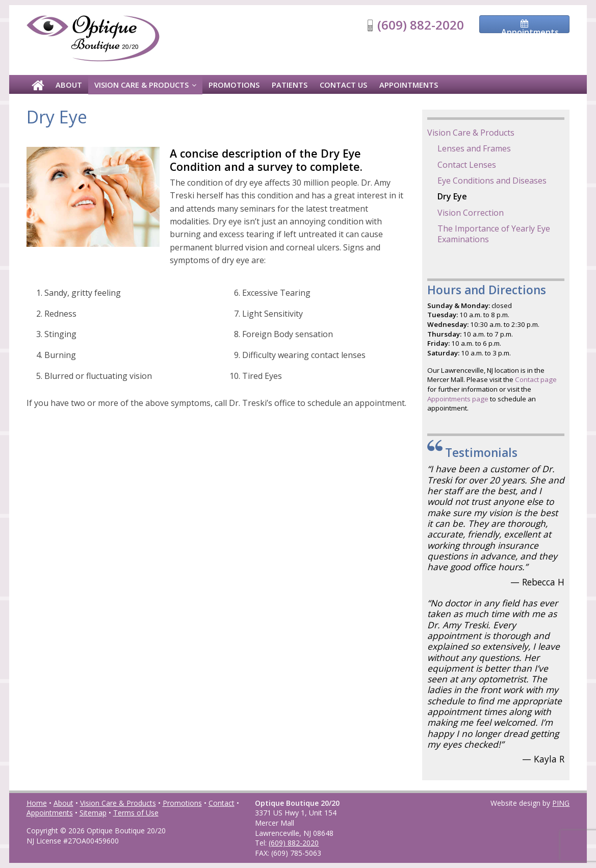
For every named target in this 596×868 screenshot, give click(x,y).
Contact (222, 803)
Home (37, 803)
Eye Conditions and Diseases (492, 181)
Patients (290, 85)
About (69, 85)
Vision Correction (471, 213)
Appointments (409, 85)
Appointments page (458, 399)
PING (561, 803)
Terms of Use (136, 813)
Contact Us (343, 85)
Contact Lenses (467, 165)
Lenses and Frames (474, 148)
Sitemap (93, 813)
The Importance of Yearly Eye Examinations (494, 234)
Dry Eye (452, 196)
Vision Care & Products (141, 85)
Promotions (234, 85)
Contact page (536, 379)
